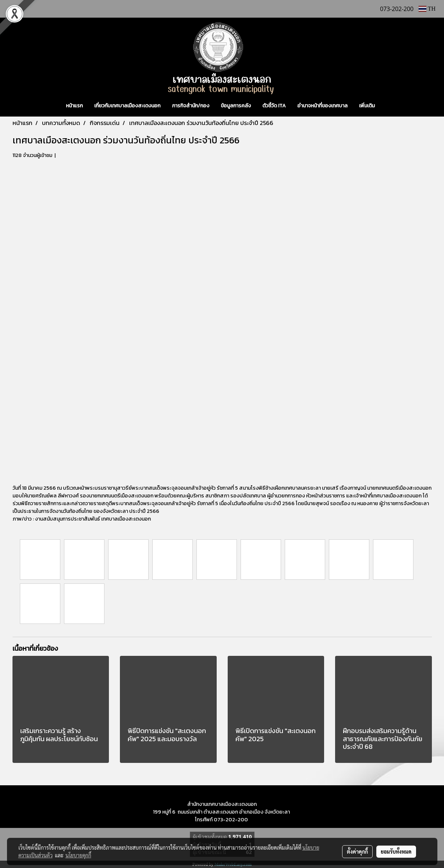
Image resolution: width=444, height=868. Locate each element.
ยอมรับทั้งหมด (396, 851)
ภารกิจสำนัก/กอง (191, 106)
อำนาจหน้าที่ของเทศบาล (322, 106)
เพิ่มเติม (367, 106)
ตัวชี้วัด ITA (274, 106)
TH (427, 9)
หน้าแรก (74, 106)
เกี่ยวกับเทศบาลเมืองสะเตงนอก (127, 106)
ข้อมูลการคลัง (236, 106)
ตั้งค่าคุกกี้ (357, 851)
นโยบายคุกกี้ (78, 855)
